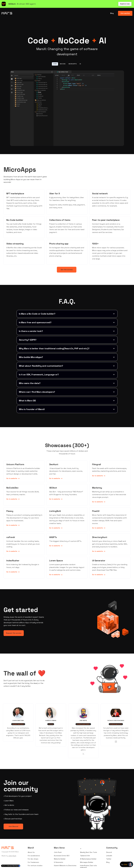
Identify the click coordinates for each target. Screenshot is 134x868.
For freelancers (33, 862)
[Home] (7, 13)
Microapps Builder (87, 862)
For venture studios (35, 866)
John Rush (12, 856)
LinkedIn (109, 856)
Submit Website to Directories (65, 866)
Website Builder (60, 859)
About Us (31, 852)
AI (80, 64)
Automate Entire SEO (62, 856)
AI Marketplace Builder (88, 859)
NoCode (63, 64)
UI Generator (59, 862)
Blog (108, 862)
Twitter (109, 859)
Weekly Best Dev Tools (89, 852)
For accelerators (34, 856)
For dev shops (33, 859)
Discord (109, 852)
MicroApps (73, 64)
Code (55, 64)
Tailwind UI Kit (85, 856)
